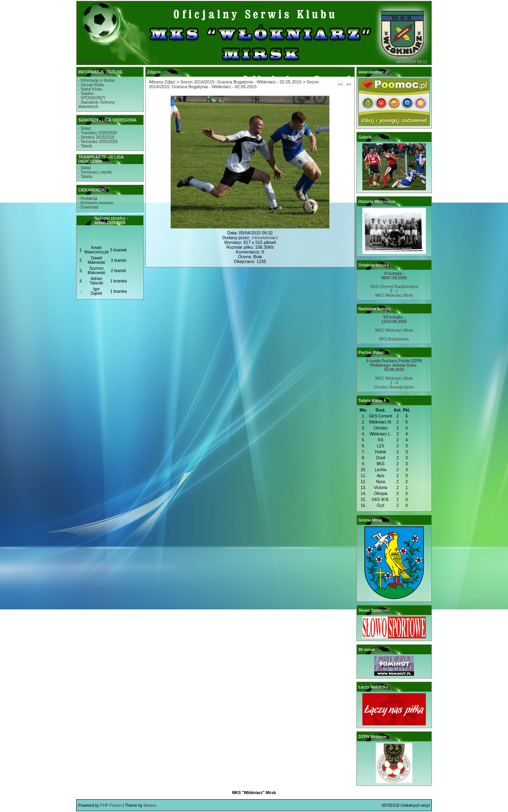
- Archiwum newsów (96, 203)
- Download (88, 207)
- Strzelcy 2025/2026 (96, 137)
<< (340, 84)
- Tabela (85, 146)
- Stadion (86, 94)
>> (349, 84)
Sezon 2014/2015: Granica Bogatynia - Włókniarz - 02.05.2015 (241, 82)
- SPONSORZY (92, 98)
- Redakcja (88, 198)
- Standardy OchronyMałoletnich (96, 104)
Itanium (150, 805)
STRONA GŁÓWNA (98, 62)
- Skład (84, 129)
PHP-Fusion (111, 805)
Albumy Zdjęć (162, 82)
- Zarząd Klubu (91, 85)
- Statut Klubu (90, 89)
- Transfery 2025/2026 (98, 133)
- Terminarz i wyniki (95, 172)
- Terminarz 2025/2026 (98, 142)
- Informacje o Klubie (96, 80)
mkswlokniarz (265, 238)
